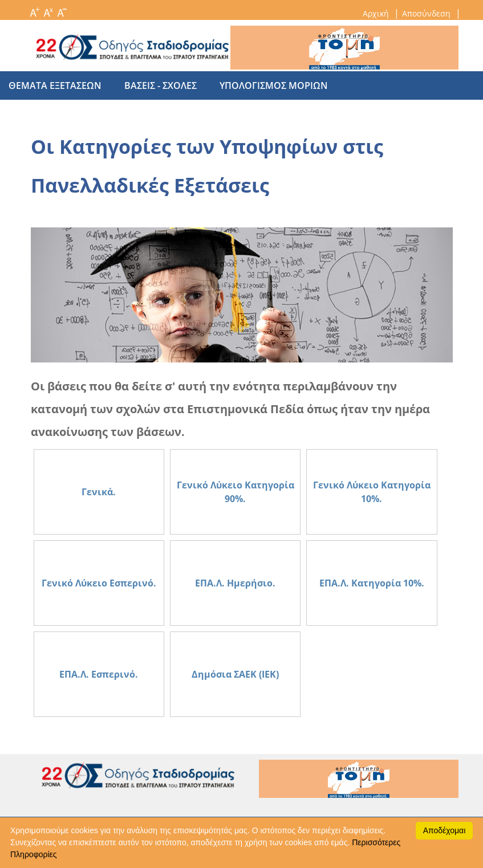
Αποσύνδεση (427, 13)
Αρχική (377, 13)
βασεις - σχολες (155, 85)
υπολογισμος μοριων (262, 85)
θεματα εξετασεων (55, 85)
